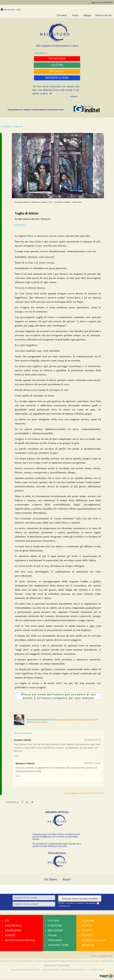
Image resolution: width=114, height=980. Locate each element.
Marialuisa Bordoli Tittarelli (40, 720)
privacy (93, 903)
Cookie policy (50, 966)
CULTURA (6, 127)
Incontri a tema (58, 945)
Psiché (52, 936)
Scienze (10, 936)
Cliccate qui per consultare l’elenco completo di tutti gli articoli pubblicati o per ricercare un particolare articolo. (56, 837)
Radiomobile (13, 926)
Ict (7, 921)
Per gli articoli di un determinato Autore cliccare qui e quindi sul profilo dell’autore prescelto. (57, 845)
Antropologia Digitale (20, 941)
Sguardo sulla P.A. (94, 941)
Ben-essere (56, 931)
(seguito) (20, 225)
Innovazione (13, 931)
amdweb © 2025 (106, 956)
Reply (16, 756)
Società (87, 931)
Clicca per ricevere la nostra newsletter (80, 899)
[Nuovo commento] (23, 733)
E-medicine (55, 926)
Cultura (17, 127)
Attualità (88, 945)
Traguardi (55, 941)
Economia (88, 921)
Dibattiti (87, 936)
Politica (87, 926)
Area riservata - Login (12, 10)
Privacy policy (64, 966)
